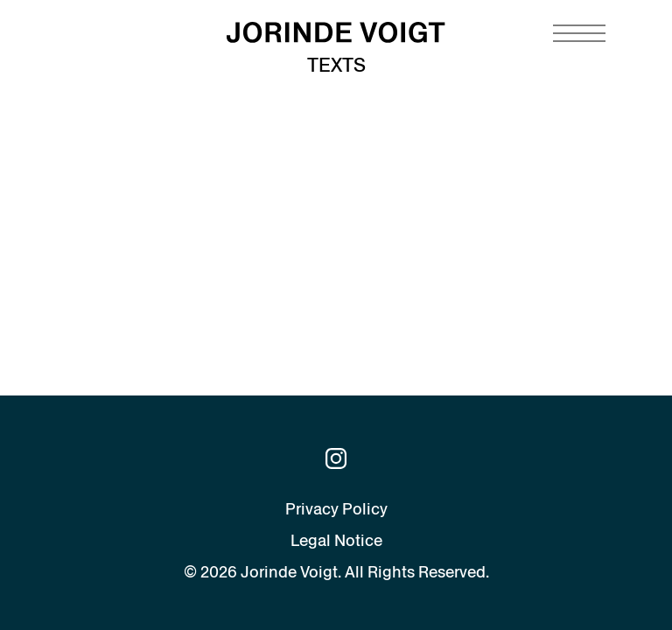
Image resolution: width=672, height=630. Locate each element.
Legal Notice (336, 540)
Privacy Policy (336, 509)
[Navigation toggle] (579, 33)
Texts (336, 65)
